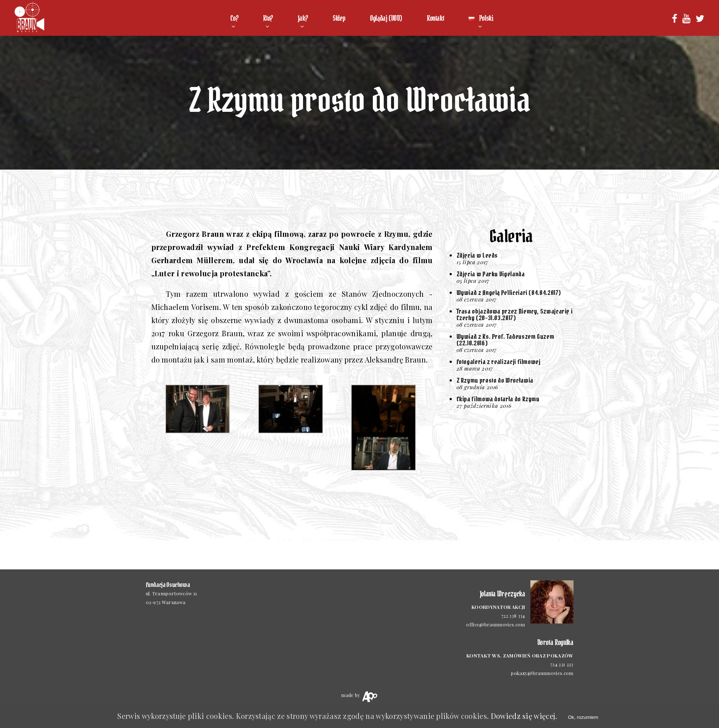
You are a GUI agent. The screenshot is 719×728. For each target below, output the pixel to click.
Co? (234, 18)
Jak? (303, 18)
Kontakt (435, 18)
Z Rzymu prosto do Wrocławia (495, 380)
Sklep (339, 18)
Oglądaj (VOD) (386, 18)
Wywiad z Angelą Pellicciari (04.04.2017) (509, 293)
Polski (481, 18)
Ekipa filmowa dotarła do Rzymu (498, 399)
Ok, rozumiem (583, 717)
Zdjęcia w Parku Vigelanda (491, 274)
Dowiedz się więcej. (524, 716)
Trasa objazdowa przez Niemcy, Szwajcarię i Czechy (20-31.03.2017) (515, 314)
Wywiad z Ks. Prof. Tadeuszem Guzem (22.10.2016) (506, 340)
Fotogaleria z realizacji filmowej (499, 362)
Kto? (268, 18)
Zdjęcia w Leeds (477, 255)
